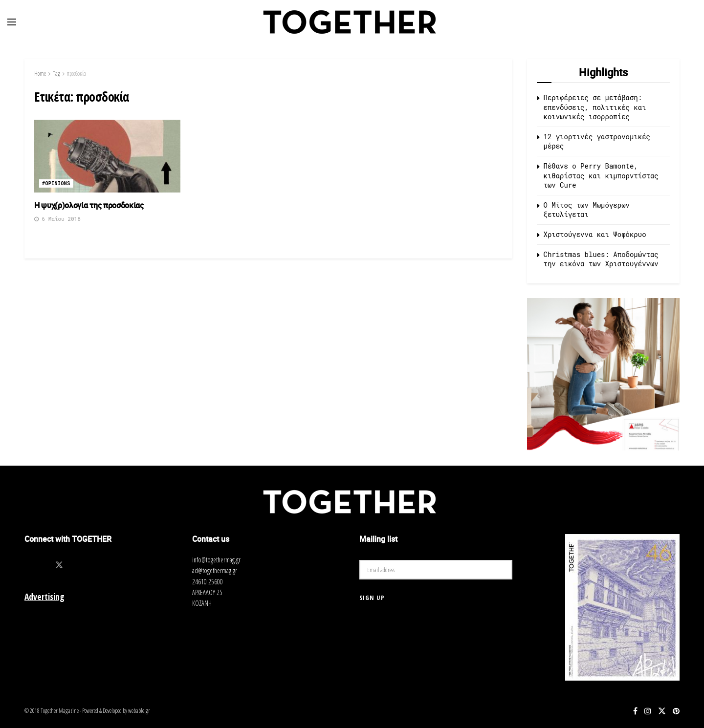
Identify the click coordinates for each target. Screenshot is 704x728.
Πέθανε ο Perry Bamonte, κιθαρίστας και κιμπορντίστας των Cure (601, 175)
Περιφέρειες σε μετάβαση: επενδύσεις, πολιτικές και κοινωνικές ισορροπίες (595, 107)
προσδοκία (77, 74)
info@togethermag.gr (216, 560)
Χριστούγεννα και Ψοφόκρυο (595, 234)
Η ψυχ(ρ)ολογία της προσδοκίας (89, 205)
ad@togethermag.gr (215, 570)
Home (40, 74)
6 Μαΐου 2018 (57, 219)
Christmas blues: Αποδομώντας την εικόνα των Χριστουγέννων (601, 259)
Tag (56, 74)
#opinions (56, 183)
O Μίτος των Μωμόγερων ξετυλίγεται (587, 210)
